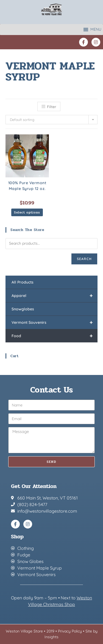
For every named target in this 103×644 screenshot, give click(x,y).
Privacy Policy (70, 631)
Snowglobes (23, 309)
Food (55, 336)
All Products (23, 282)
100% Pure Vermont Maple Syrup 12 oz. (27, 186)
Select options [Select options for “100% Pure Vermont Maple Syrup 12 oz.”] (27, 212)
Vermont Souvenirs (55, 322)
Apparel (55, 296)
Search (84, 259)
